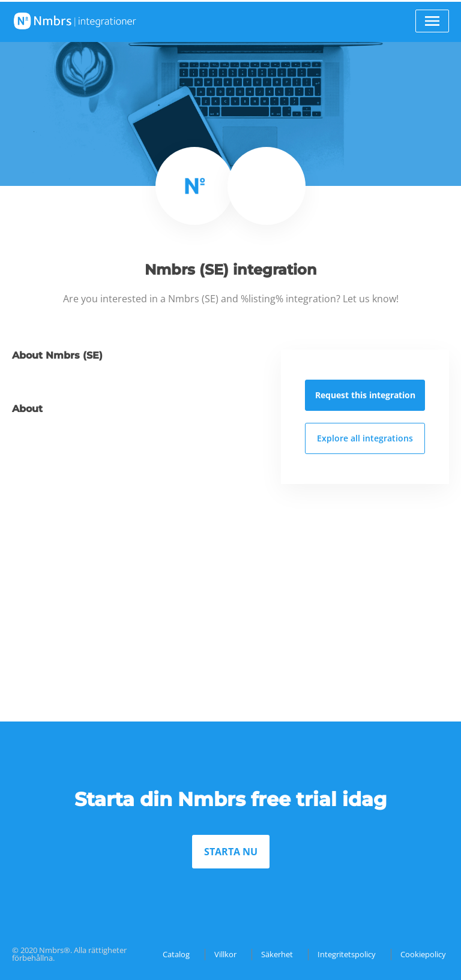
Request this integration (365, 395)
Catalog (176, 954)
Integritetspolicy (347, 954)
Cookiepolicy (423, 954)
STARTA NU (231, 852)
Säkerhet (277, 954)
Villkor (225, 954)
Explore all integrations (365, 438)
